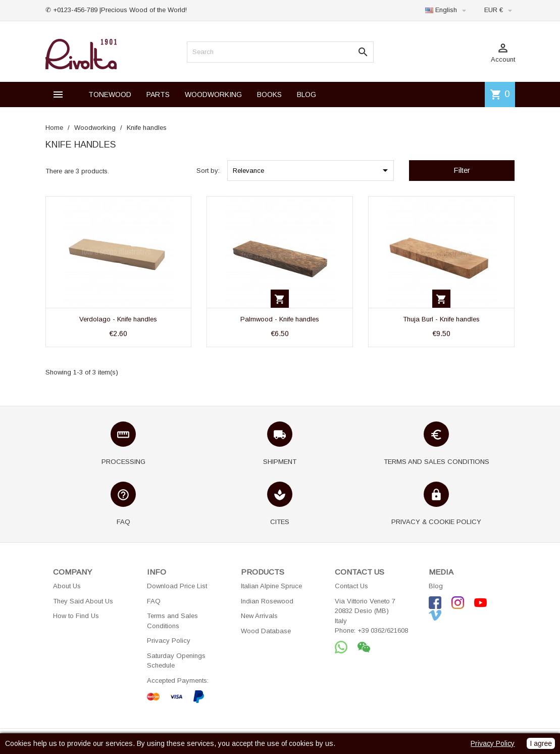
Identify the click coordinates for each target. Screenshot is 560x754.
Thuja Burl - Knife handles (441, 319)
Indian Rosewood (267, 601)
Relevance (312, 170)
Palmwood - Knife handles (280, 319)
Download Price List (177, 586)
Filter (462, 170)
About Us (67, 586)
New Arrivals (259, 616)
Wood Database (266, 631)
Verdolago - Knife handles (118, 319)
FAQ (154, 601)
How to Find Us (76, 616)
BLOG (307, 95)
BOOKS (269, 95)
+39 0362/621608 (383, 630)
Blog (436, 586)
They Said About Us (83, 601)
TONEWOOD (110, 95)
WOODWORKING (213, 95)
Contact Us (351, 586)
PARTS (158, 95)
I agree (541, 743)
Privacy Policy (169, 641)
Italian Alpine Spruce (271, 586)
